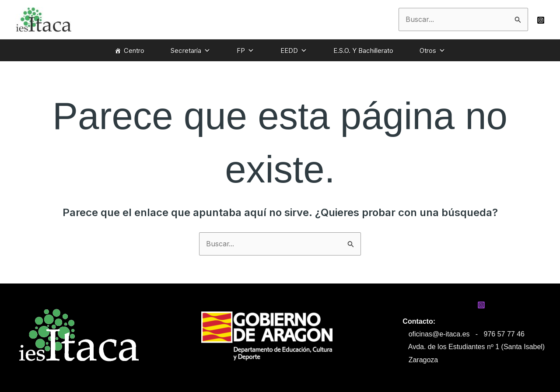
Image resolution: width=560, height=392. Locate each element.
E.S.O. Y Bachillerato (363, 51)
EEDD (294, 51)
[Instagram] (541, 20)
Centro (134, 51)
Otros (432, 51)
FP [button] (245, 51)
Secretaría (191, 51)
